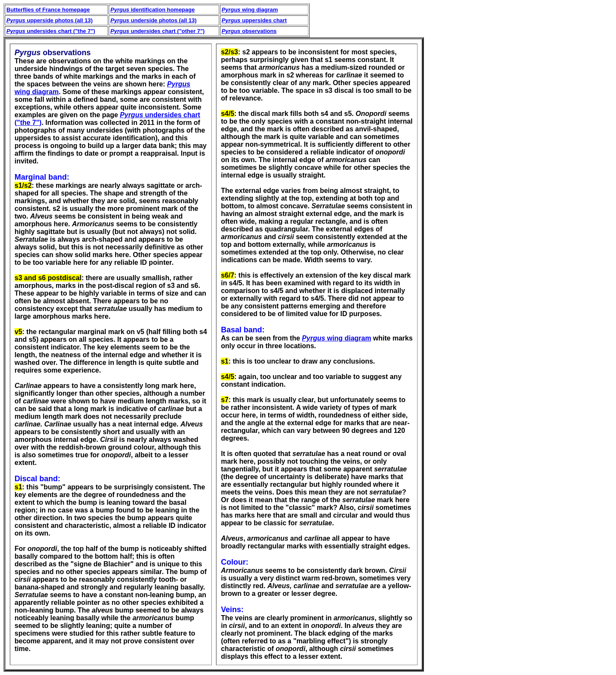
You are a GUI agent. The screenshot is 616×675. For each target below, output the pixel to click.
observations (249, 31)
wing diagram (250, 10)
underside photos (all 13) (154, 20)
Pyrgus (314, 338)
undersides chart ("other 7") (157, 31)
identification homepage (153, 10)
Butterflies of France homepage (48, 10)
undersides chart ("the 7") (51, 31)
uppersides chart (254, 20)
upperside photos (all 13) (50, 20)
